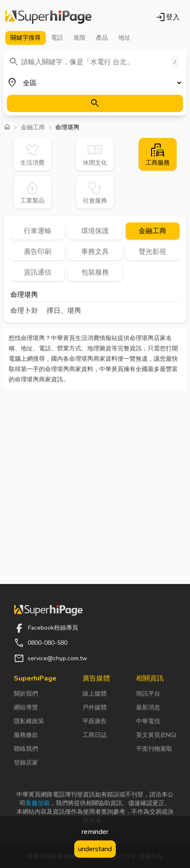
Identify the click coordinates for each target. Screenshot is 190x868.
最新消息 (148, 707)
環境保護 (95, 231)
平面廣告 (95, 721)
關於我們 (26, 694)
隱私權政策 (29, 721)
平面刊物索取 (154, 749)
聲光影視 (152, 252)
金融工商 (33, 128)
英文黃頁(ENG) (156, 735)
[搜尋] (95, 103)
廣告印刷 (38, 252)
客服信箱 (38, 803)
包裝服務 (95, 272)
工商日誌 (95, 735)
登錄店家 (26, 763)
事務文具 (95, 252)
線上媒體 (95, 694)
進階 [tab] (79, 38)
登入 (168, 17)
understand (95, 849)
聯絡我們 (26, 749)
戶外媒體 (95, 707)
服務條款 (26, 735)
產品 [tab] (102, 38)
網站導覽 (26, 707)
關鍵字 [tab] (25, 38)
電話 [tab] (57, 38)
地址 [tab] (124, 38)
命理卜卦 (24, 311)
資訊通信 (38, 272)
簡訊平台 (148, 694)
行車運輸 (38, 231)
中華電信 (148, 721)
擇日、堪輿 (64, 311)
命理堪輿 (24, 295)
